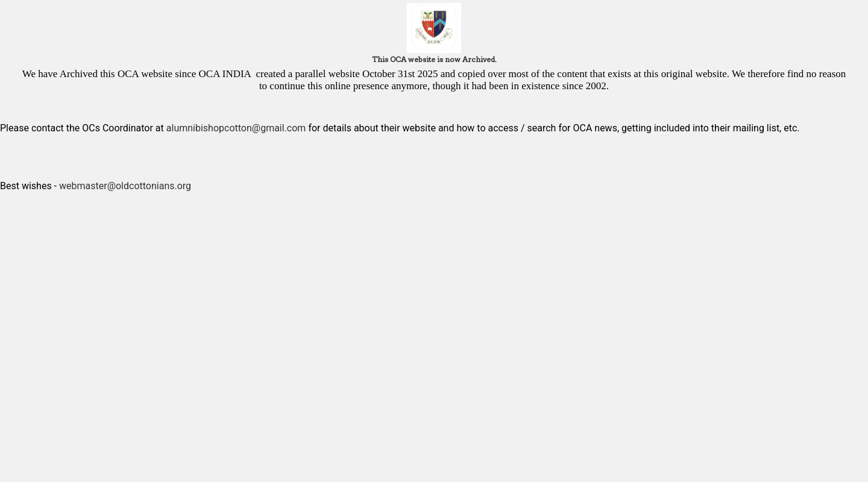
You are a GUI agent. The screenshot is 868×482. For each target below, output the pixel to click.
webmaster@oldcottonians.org (125, 186)
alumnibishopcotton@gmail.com (236, 128)
